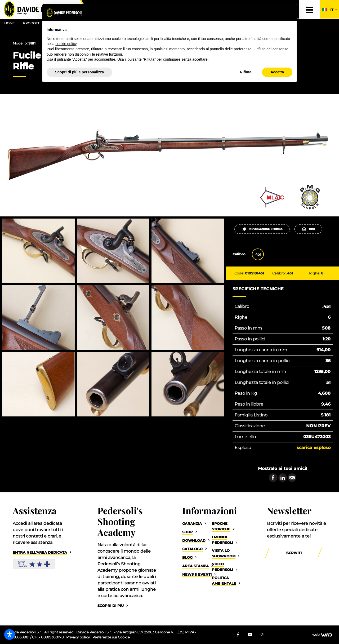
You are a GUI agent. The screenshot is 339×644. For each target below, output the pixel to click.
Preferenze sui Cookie (111, 637)
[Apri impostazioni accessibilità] (10, 634)
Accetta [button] (277, 72)
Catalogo (192, 549)
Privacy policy (78, 637)
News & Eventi (197, 574)
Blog (187, 558)
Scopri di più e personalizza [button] (79, 72)
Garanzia (192, 524)
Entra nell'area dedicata (40, 552)
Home (9, 23)
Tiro (308, 229)
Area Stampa (195, 566)
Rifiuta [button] (246, 72)
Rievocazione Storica (262, 229)
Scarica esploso (314, 448)
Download (194, 541)
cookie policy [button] (66, 44)
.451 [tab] (258, 254)
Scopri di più (111, 606)
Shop (188, 532)
